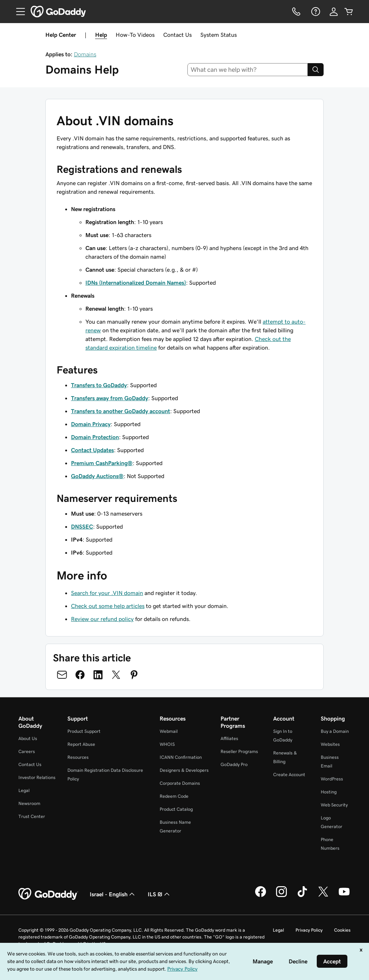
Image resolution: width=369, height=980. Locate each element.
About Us (28, 738)
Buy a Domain (335, 731)
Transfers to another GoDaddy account (121, 411)
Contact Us (177, 35)
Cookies (342, 930)
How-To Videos (135, 35)
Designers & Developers (184, 770)
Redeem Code (174, 796)
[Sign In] (334, 12)
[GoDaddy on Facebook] (261, 896)
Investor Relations (37, 777)
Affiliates (229, 738)
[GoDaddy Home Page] (48, 894)
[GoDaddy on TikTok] (302, 896)
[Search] (316, 70)
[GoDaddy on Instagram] (281, 896)
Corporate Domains (180, 783)
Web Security (334, 805)
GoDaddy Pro (234, 764)
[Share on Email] (62, 675)
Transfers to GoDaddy (99, 385)
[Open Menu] (18, 12)
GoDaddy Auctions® (97, 476)
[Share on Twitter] (116, 675)
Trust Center (32, 816)
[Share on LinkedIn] (98, 675)
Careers (27, 751)
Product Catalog (176, 809)
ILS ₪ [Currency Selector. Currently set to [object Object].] (159, 894)
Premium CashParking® (102, 463)
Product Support (84, 731)
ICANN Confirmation (181, 757)
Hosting (329, 792)
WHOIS (167, 744)
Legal (24, 790)
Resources (78, 757)
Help (101, 35)
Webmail (169, 731)
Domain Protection (95, 437)
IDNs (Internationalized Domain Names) (136, 283)
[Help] (315, 12)
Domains (85, 54)
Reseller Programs (239, 751)
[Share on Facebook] (80, 675)
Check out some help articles (108, 606)
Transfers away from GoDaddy (110, 398)
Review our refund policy (102, 619)
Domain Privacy (91, 424)
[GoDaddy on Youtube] (344, 896)
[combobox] (248, 70)
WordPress (332, 779)
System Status (219, 35)
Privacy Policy (309, 930)
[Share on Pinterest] (134, 675)
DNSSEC (82, 526)
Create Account (289, 775)
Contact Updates (92, 450)
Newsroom (29, 803)
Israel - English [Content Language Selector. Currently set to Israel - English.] (113, 894)
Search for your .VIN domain (107, 593)
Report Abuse (81, 744)
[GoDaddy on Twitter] (323, 896)
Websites (330, 744)
